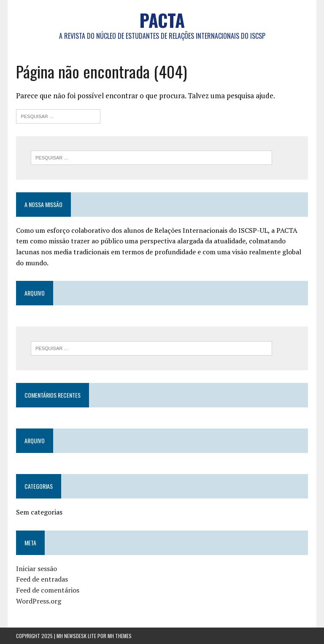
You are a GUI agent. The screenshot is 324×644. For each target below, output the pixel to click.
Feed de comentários (48, 590)
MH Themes (120, 636)
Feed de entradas (42, 579)
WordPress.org (39, 601)
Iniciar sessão (36, 569)
